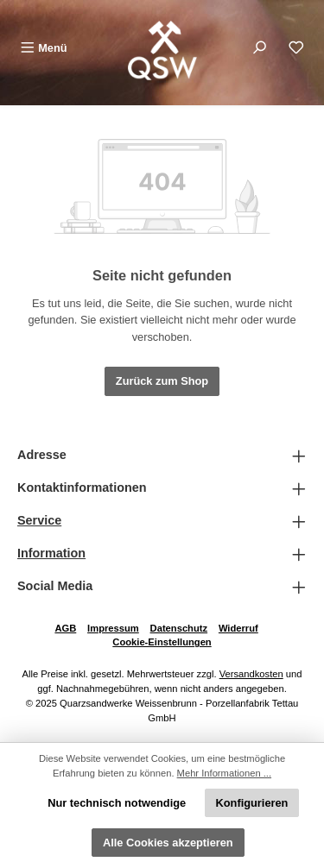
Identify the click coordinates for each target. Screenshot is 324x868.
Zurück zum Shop (162, 381)
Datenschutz (179, 628)
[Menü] (44, 48)
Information (51, 553)
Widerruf (238, 628)
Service (39, 520)
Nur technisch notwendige (117, 803)
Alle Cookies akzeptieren (168, 843)
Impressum (113, 628)
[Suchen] (259, 48)
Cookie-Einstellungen (162, 642)
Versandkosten (251, 674)
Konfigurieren (252, 803)
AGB (65, 628)
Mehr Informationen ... (224, 773)
